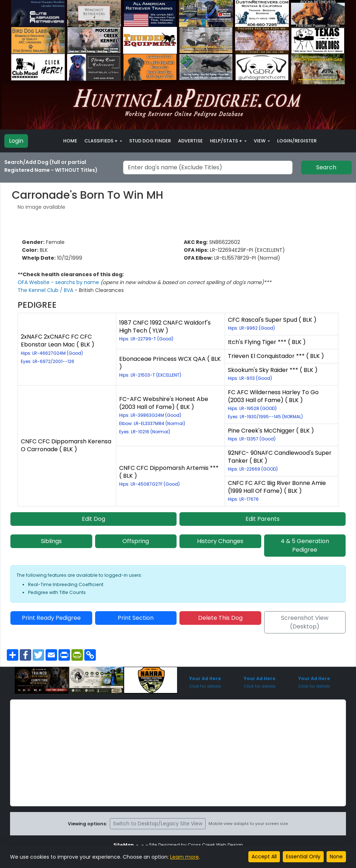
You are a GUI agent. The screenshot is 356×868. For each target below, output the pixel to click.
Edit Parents (263, 519)
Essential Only (303, 857)
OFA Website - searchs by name (59, 282)
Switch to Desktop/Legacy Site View (158, 824)
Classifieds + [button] (102, 141)
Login (16, 141)
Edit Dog (93, 519)
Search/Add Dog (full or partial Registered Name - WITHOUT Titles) (51, 166)
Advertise (190, 141)
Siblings (51, 541)
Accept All (264, 857)
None (336, 857)
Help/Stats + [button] (227, 141)
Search (326, 167)
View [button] (260, 141)
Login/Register (297, 141)
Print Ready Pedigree (51, 618)
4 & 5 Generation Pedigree (305, 545)
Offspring (136, 541)
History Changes (220, 541)
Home (70, 141)
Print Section (136, 618)
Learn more (184, 857)
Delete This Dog (220, 618)
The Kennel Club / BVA (46, 290)
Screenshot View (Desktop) (305, 622)
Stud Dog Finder (150, 141)
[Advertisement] (178, 753)
